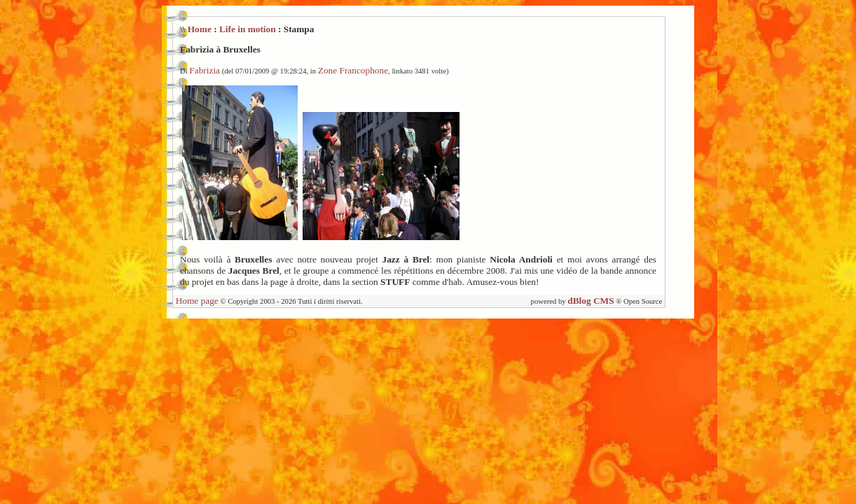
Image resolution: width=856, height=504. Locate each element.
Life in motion (248, 29)
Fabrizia (205, 70)
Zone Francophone (353, 70)
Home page (197, 301)
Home (200, 29)
